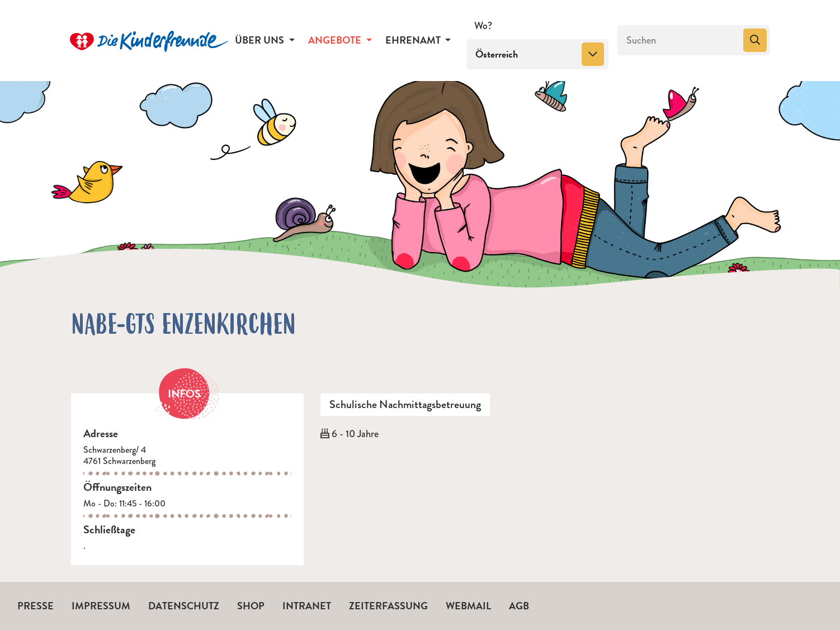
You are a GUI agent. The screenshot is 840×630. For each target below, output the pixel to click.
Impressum (101, 606)
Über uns (261, 40)
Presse (36, 606)
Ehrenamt (414, 40)
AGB (519, 606)
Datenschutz (184, 606)
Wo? (483, 26)
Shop (251, 606)
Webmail (468, 606)
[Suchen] (679, 40)
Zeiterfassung (388, 606)
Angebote (336, 40)
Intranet (307, 606)
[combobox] (537, 54)
